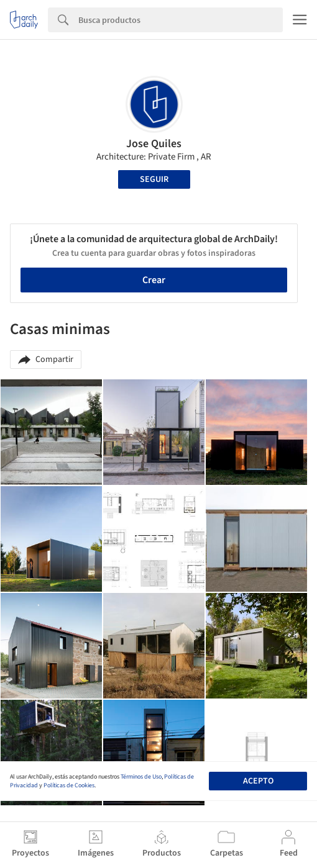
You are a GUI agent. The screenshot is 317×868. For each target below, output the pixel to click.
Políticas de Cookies (69, 785)
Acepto (258, 781)
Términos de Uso (141, 777)
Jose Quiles (154, 144)
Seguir (154, 179)
